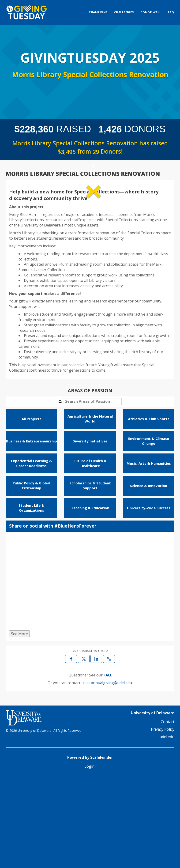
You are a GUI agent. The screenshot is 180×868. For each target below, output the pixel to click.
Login (89, 857)
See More (19, 725)
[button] (21, 229)
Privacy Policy (163, 820)
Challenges (124, 12)
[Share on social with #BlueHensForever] (90, 673)
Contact (168, 813)
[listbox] (90, 229)
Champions (98, 12)
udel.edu (167, 828)
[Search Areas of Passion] (92, 492)
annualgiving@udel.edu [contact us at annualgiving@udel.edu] (111, 774)
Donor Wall (151, 12)
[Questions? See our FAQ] (107, 766)
